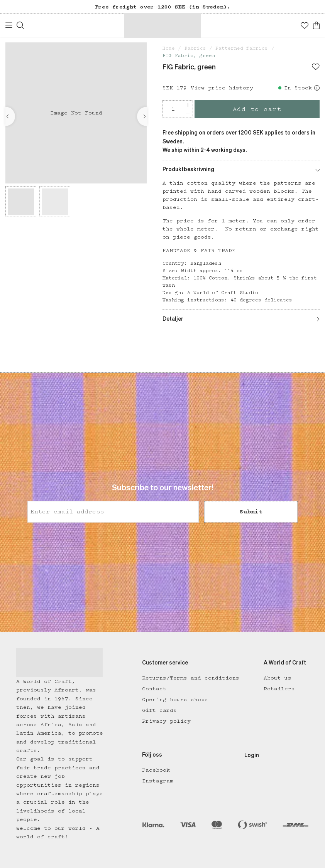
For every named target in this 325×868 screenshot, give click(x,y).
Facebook (156, 770)
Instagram (158, 781)
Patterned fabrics (242, 48)
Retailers (279, 689)
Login (252, 755)
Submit (251, 512)
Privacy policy (166, 721)
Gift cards (159, 710)
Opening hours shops (175, 700)
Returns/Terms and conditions (191, 678)
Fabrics (195, 48)
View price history (222, 88)
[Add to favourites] (316, 67)
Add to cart (257, 109)
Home (169, 48)
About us (278, 678)
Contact (154, 689)
